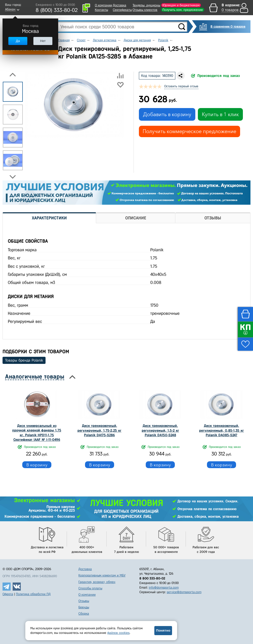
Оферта (8, 594)
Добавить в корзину (167, 114)
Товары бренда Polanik (24, 360)
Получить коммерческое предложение (189, 131)
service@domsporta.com (184, 592)
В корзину (37, 465)
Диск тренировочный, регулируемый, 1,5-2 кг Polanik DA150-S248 (160, 430)
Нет (43, 41)
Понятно (163, 630)
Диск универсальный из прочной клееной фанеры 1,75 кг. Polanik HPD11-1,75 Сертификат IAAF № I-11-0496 (37, 433)
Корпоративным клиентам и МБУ (102, 575)
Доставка (120, 5)
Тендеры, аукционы (146, 5)
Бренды (84, 607)
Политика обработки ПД (33, 594)
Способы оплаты (90, 588)
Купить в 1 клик (220, 114)
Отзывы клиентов (145, 10)
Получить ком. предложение (183, 10)
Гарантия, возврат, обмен (97, 582)
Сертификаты (122, 10)
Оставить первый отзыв (181, 86)
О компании (103, 5)
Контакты (101, 10)
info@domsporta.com (164, 587)
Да (18, 41)
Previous (13, 75)
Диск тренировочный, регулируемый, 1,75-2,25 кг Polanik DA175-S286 (99, 430)
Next (13, 177)
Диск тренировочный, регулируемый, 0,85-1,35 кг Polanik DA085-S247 (222, 430)
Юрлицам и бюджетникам (181, 5)
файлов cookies (118, 633)
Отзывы (84, 601)
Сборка (84, 614)
